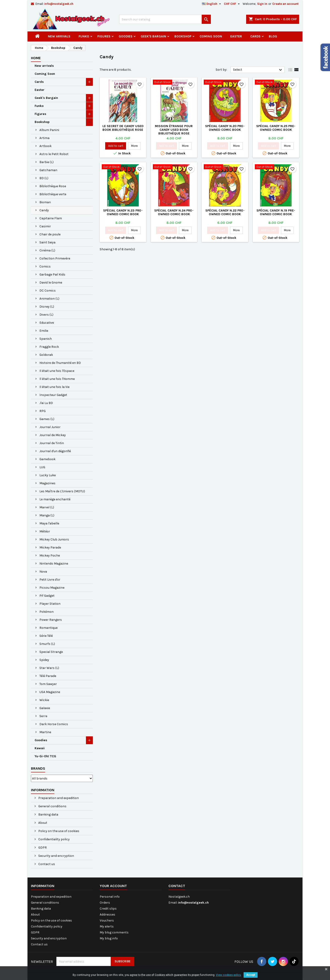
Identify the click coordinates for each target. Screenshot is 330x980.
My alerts (107, 926)
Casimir (45, 226)
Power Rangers (51, 620)
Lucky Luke (48, 475)
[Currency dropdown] (232, 4)
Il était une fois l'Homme (57, 379)
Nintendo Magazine (54, 564)
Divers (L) (46, 315)
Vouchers (107, 920)
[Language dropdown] (212, 4)
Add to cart (116, 146)
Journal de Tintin (52, 443)
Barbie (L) (47, 162)
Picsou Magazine (52, 588)
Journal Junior (50, 427)
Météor (45, 531)
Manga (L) (47, 515)
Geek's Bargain (153, 36)
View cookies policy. (229, 975)
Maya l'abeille (49, 523)
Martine (45, 732)
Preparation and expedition (58, 798)
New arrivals (59, 36)
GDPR (42, 848)
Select (258, 70)
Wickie (44, 700)
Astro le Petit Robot (54, 154)
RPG (43, 411)
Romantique (48, 628)
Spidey (44, 660)
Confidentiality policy (54, 839)
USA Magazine (50, 692)
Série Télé (46, 636)
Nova (43, 572)
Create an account (285, 4)
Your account (113, 886)
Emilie (44, 331)
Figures (104, 36)
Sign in (262, 4)
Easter (236, 36)
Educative (47, 323)
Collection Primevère (55, 258)
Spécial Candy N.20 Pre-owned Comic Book (225, 128)
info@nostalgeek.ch (59, 4)
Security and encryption (56, 856)
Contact (177, 886)
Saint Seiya (47, 242)
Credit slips (108, 909)
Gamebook (47, 459)
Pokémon (47, 612)
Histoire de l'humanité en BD (60, 363)
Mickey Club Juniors (54, 539)
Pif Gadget (47, 596)
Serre (43, 716)
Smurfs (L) (47, 644)
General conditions (52, 806)
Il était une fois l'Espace (57, 371)
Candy (44, 210)
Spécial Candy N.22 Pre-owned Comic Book (225, 212)
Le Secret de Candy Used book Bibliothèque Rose (123, 128)
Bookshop (183, 36)
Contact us (46, 864)
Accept (251, 975)
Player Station (50, 604)
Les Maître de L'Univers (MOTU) (62, 491)
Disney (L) (47, 307)
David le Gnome (51, 283)
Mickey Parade (50, 547)
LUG (42, 467)
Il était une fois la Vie (54, 387)
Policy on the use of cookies (58, 831)
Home (36, 58)
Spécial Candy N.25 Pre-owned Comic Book (276, 128)
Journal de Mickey (53, 435)
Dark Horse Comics (54, 724)
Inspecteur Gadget (53, 395)
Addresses (107, 915)
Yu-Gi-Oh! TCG (45, 756)
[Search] (165, 19)
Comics (45, 266)
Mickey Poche (50, 555)
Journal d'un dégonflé (55, 451)
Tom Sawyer (48, 684)
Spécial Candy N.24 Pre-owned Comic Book (174, 212)
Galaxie (45, 708)
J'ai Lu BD (46, 403)
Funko (84, 36)
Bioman (45, 202)
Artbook (45, 146)
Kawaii (40, 748)
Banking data (48, 814)
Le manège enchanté (55, 499)
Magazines (47, 483)
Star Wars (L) (49, 668)
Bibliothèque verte (53, 194)
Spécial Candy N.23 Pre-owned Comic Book (123, 212)
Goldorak (46, 355)
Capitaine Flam (51, 218)
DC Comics (48, 291)
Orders (105, 903)
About (42, 823)
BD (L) (44, 178)
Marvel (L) (47, 507)
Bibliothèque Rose (53, 186)
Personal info (110, 897)
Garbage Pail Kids (52, 274)
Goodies (126, 36)
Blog (273, 36)
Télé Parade (48, 676)
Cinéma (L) (47, 250)
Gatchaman (48, 170)
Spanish (46, 339)
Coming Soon (211, 36)
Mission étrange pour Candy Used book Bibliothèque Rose (174, 130)
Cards (255, 36)
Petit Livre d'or (50, 580)
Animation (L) (49, 299)
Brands (38, 768)
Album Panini (49, 130)
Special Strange (51, 652)
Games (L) (47, 419)
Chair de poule (50, 234)
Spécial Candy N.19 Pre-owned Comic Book (276, 212)
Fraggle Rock (49, 347)
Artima (44, 138)
